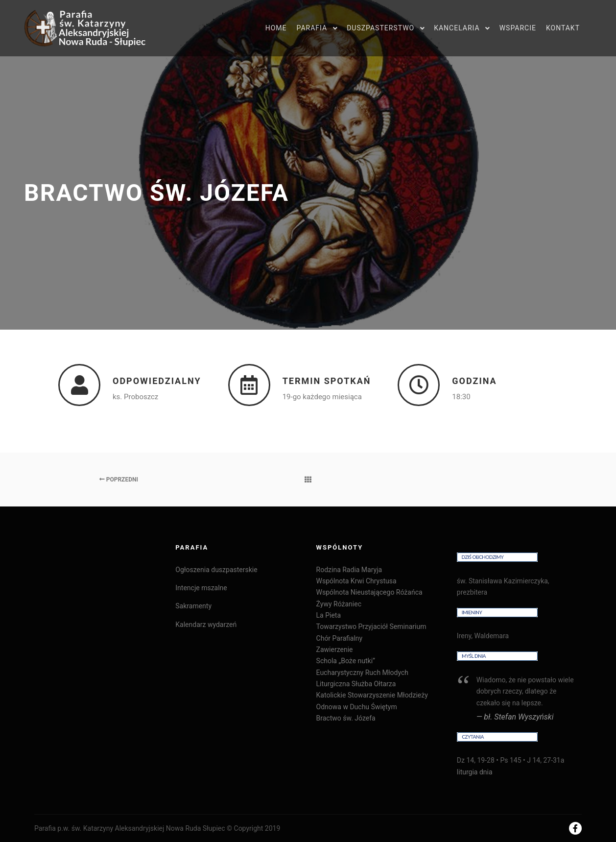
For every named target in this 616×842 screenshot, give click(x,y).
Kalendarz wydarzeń (206, 625)
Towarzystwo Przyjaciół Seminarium (371, 626)
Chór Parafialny (340, 638)
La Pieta (329, 615)
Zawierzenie (335, 650)
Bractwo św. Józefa (346, 718)
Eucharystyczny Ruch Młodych (362, 673)
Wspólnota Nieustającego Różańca (369, 592)
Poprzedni (119, 480)
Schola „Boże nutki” (346, 661)
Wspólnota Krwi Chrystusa (356, 581)
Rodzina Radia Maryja (349, 570)
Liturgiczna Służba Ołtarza (356, 684)
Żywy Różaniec (339, 604)
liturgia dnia (475, 772)
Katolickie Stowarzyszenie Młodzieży (372, 695)
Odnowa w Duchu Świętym (357, 707)
